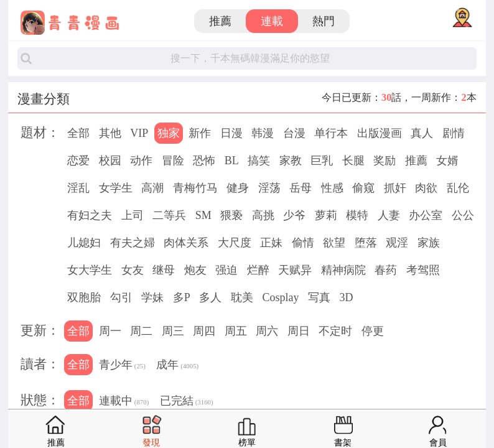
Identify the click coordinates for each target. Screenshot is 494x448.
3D (346, 297)
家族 (429, 243)
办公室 (426, 215)
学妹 (152, 297)
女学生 (116, 188)
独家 (169, 133)
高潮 (152, 188)
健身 (238, 188)
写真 (319, 297)
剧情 (454, 133)
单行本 (331, 133)
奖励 (384, 161)
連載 (272, 21)
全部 (78, 133)
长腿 (353, 161)
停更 (373, 331)
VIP (139, 133)
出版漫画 (380, 133)
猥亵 (231, 215)
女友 (133, 270)
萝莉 (326, 215)
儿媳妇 (84, 243)
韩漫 (263, 133)
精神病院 (343, 270)
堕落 (366, 243)
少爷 (294, 215)
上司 (133, 215)
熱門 (324, 21)
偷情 (303, 243)
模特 (357, 215)
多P (182, 297)
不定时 (335, 331)
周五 (236, 331)
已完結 (187, 402)
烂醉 (258, 270)
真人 (422, 133)
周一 (110, 331)
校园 (110, 161)
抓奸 (395, 188)
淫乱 (78, 188)
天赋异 (295, 270)
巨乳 (322, 161)
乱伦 (458, 188)
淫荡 (269, 188)
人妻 (389, 215)
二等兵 (169, 215)
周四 (204, 331)
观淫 (397, 243)
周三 (173, 331)
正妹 (271, 243)
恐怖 (204, 161)
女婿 (447, 161)
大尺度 (235, 243)
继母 (164, 270)
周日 (299, 331)
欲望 (334, 243)
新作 (200, 133)
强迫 (226, 270)
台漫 (294, 133)
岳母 (301, 188)
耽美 (242, 297)
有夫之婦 (133, 243)
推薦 (220, 21)
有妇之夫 (90, 215)
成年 (177, 366)
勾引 (121, 297)
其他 (110, 133)
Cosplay (280, 297)
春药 (386, 270)
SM (203, 215)
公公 (463, 215)
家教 (291, 161)
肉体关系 (186, 243)
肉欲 (426, 188)
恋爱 (78, 161)
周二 (141, 331)
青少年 (122, 366)
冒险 (173, 161)
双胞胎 (84, 297)
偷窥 (363, 188)
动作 (141, 161)
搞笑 (259, 161)
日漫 (231, 133)
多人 (210, 297)
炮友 (195, 270)
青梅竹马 (195, 188)
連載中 (124, 402)
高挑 (263, 215)
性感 (332, 188)
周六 (267, 331)
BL (232, 161)
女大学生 (90, 270)
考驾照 (423, 270)
